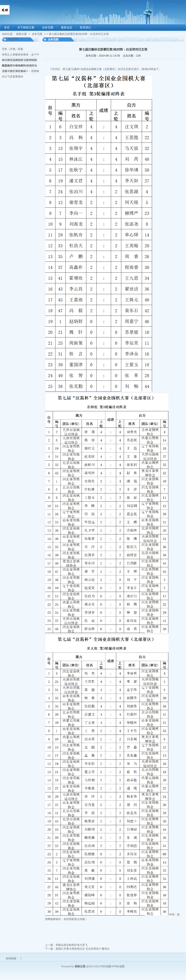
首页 (7, 28)
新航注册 (21, 34)
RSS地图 (106, 966)
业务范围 (48, 28)
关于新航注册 (26, 28)
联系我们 (86, 28)
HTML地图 (118, 966)
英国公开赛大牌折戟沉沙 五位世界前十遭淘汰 (83, 949)
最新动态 (67, 28)
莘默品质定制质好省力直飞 (72, 945)
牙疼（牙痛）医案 (13, 49)
